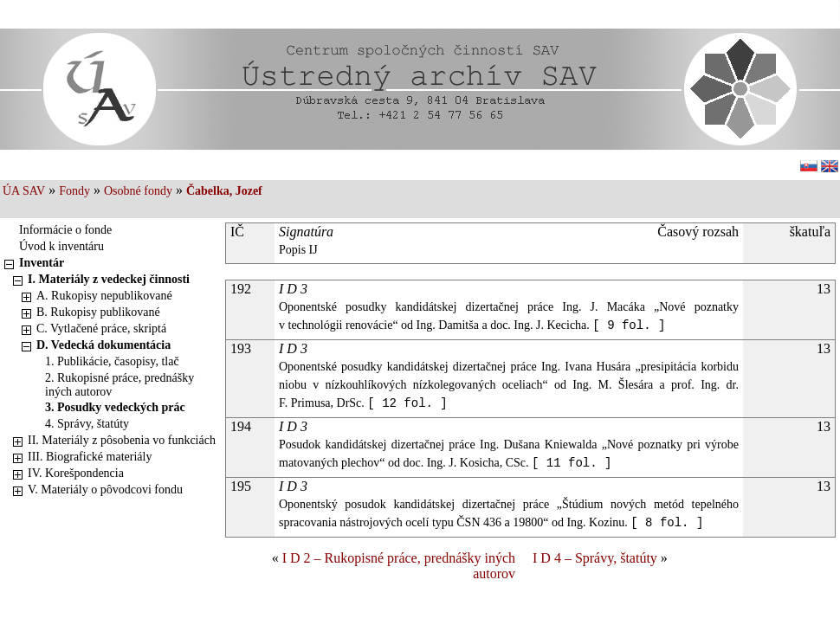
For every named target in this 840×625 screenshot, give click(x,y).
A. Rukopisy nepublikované (104, 296)
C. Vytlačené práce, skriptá (101, 329)
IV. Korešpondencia (76, 473)
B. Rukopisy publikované (98, 312)
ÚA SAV (24, 191)
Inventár (42, 263)
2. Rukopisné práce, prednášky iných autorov (120, 385)
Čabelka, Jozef (224, 191)
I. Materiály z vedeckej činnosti (109, 279)
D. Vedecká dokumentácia (103, 345)
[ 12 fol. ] (407, 403)
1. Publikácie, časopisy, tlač (112, 361)
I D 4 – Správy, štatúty (595, 558)
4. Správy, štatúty (87, 424)
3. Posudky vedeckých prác (115, 407)
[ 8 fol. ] (667, 523)
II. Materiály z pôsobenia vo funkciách (122, 440)
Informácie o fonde (65, 230)
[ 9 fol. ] (629, 325)
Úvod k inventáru (61, 246)
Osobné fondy (138, 191)
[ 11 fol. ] (572, 463)
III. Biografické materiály (90, 457)
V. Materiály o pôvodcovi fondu (105, 490)
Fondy (74, 191)
